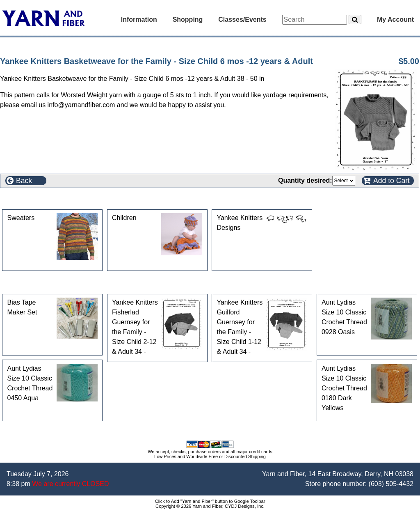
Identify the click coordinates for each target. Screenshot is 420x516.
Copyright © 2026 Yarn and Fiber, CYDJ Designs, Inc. (210, 506)
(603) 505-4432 (391, 484)
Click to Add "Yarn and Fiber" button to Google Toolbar (210, 501)
